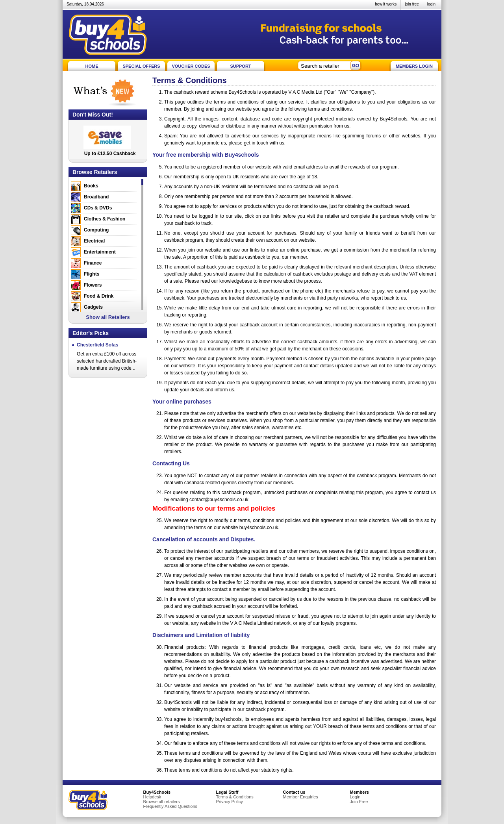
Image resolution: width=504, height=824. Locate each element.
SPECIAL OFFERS (141, 66)
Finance (93, 263)
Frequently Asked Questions (170, 806)
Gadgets (93, 307)
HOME (92, 66)
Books (91, 186)
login (431, 4)
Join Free (359, 802)
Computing (96, 230)
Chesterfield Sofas (97, 345)
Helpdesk (152, 797)
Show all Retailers (108, 317)
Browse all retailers (162, 802)
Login (355, 797)
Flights (92, 274)
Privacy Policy (230, 802)
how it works (386, 4)
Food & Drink (99, 296)
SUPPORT (240, 66)
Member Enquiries (301, 797)
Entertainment (100, 252)
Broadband (96, 197)
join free (412, 4)
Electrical (94, 241)
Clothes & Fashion (105, 219)
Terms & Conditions (235, 797)
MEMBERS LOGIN (414, 66)
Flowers (93, 285)
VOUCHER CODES (191, 66)
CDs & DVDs (98, 208)
